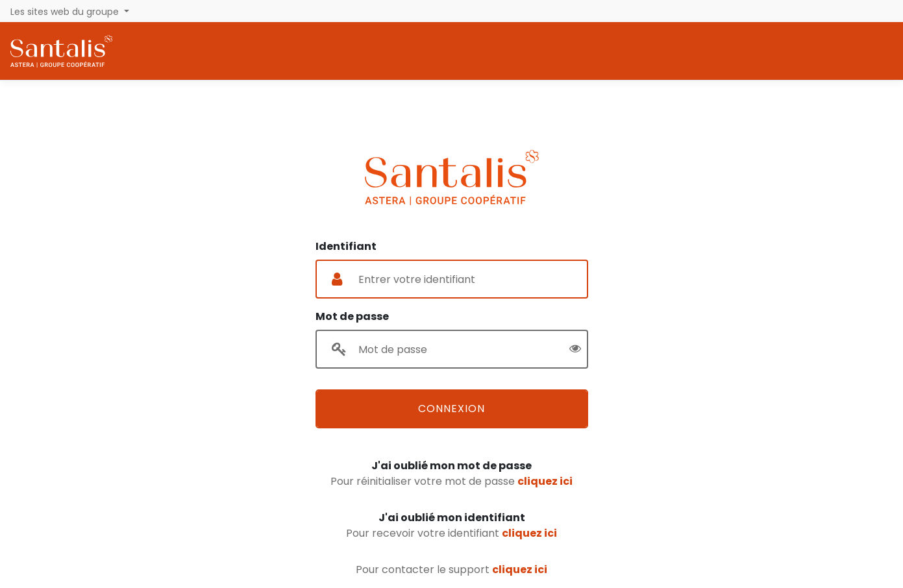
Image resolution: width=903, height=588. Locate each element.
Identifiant (346, 246)
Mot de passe (352, 316)
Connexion (451, 409)
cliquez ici (545, 481)
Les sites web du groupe (66, 12)
